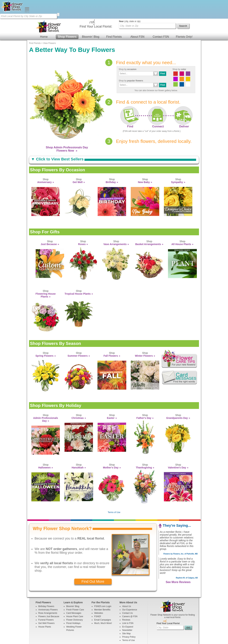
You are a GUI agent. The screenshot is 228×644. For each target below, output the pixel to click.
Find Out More (93, 563)
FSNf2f (98, 598)
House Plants (45, 608)
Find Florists (114, 18)
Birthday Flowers (46, 588)
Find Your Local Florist (168, 605)
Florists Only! (184, 18)
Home (44, 18)
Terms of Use (114, 494)
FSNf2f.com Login (103, 588)
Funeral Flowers (46, 601)
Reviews (126, 601)
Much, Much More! (103, 605)
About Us (127, 588)
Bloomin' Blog (91, 18)
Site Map (126, 615)
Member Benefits (102, 591)
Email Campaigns (103, 601)
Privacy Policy (129, 618)
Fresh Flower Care (75, 591)
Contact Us (127, 594)
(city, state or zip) (130, 3)
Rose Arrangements (48, 594)
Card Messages (74, 594)
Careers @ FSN (130, 598)
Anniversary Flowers (48, 591)
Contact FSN (161, 18)
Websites (99, 594)
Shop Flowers (67, 18)
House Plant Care (75, 598)
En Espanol (128, 608)
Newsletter (127, 611)
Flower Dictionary (75, 601)
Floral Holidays (73, 605)
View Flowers (49, 25)
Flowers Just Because (49, 598)
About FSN (137, 18)
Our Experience (130, 591)
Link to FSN (128, 605)
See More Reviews (178, 563)
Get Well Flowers (46, 605)
